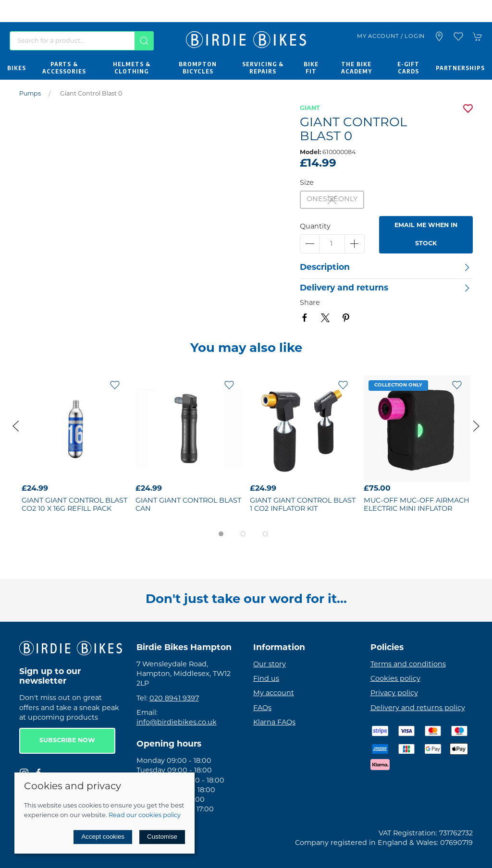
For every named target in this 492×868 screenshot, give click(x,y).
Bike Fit (311, 68)
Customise (162, 837)
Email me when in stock (426, 235)
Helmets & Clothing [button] (132, 68)
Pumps (30, 94)
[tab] (221, 534)
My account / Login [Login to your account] (391, 36)
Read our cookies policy (145, 815)
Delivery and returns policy (418, 708)
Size (307, 183)
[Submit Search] (144, 41)
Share (310, 303)
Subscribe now (67, 741)
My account (274, 693)
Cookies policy (395, 679)
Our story (270, 665)
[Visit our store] (439, 36)
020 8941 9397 (174, 699)
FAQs (262, 708)
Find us (266, 679)
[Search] (82, 41)
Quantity (315, 227)
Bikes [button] (17, 68)
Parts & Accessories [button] (64, 68)
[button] (458, 36)
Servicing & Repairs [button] (263, 68)
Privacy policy (394, 693)
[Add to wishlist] (115, 385)
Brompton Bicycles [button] (198, 68)
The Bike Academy (357, 68)
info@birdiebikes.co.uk (177, 723)
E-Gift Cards (408, 68)
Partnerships (460, 68)
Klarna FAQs (274, 723)
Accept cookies (103, 837)
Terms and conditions (408, 665)
